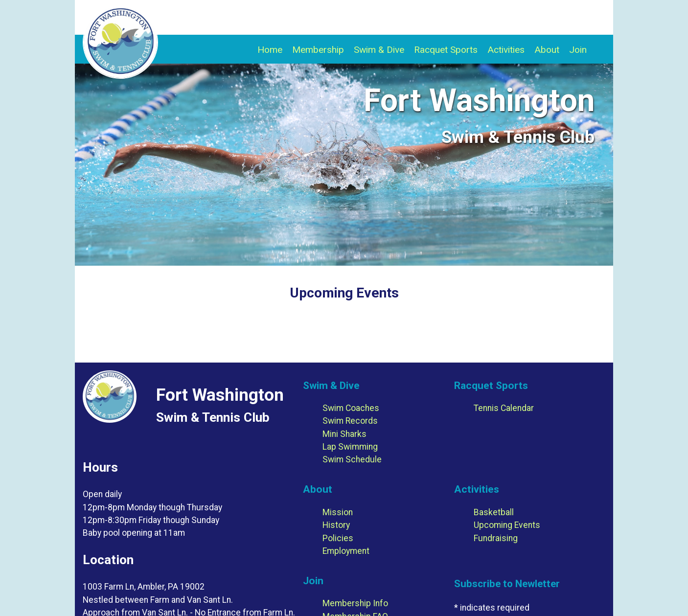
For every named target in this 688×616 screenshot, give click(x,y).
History (336, 525)
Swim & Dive (379, 50)
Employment (346, 551)
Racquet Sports (446, 50)
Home (270, 50)
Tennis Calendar (504, 408)
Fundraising (496, 538)
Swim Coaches (351, 408)
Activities (506, 50)
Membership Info (355, 603)
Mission (338, 512)
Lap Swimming (350, 447)
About (547, 50)
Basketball (494, 512)
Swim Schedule (352, 459)
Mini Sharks (344, 434)
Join (578, 50)
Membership (318, 50)
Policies (338, 538)
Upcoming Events (507, 525)
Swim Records (350, 421)
